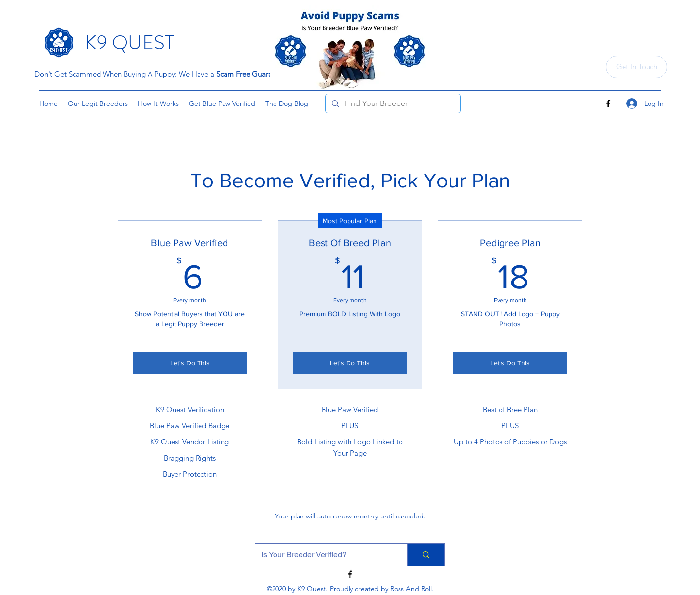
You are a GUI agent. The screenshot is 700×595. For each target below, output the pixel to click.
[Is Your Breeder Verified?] (324, 555)
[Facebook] (608, 103)
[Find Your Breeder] (392, 103)
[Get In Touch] (637, 67)
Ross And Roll (411, 589)
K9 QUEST (129, 42)
